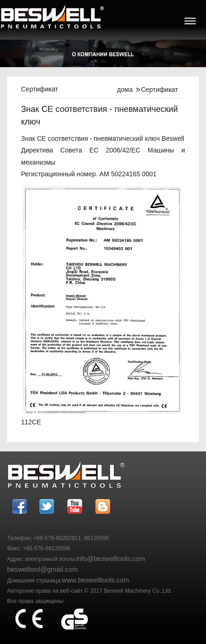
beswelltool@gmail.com (42, 569)
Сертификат (160, 90)
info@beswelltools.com (110, 559)
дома (125, 90)
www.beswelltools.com (96, 580)
